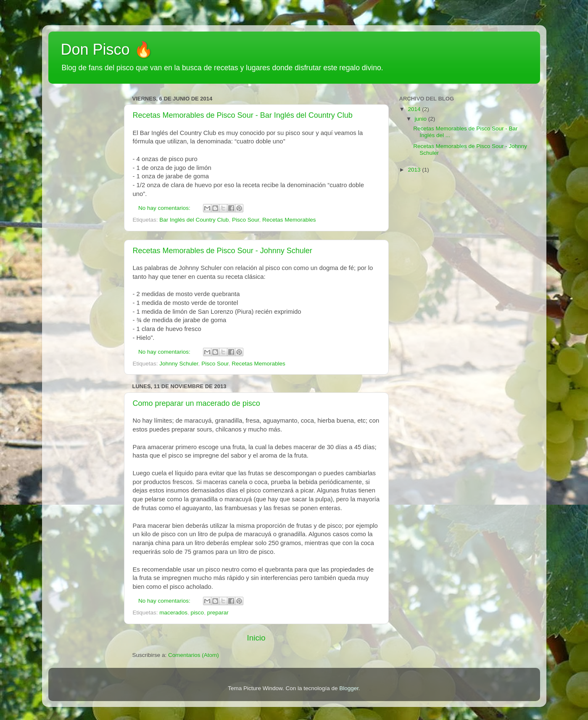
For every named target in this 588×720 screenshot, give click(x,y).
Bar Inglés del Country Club (194, 220)
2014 (415, 109)
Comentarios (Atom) (194, 655)
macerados (173, 613)
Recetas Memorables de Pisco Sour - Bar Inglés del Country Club (243, 115)
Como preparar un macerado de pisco (196, 403)
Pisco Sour (246, 220)
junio (422, 119)
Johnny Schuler (179, 364)
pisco (198, 613)
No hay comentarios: (165, 208)
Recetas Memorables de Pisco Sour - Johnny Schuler (223, 251)
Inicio (256, 638)
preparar (218, 613)
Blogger (349, 688)
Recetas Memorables (289, 220)
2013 (415, 170)
